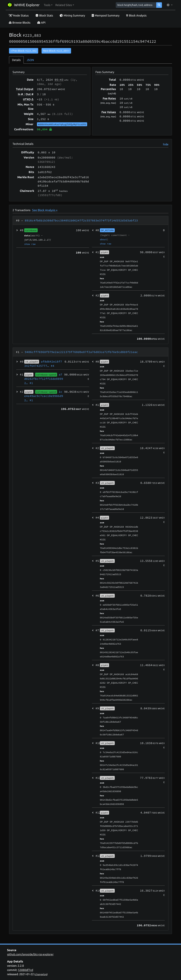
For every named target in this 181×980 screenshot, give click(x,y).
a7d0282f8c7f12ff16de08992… (44, 379)
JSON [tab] (30, 60)
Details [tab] (16, 60)
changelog (41, 974)
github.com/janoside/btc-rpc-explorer (30, 954)
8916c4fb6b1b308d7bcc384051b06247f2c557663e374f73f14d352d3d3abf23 (81, 220)
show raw (30, 244)
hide (166, 144)
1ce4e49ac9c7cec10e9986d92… (44, 396)
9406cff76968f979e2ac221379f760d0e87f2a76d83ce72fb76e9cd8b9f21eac (81, 352)
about (103, 239)
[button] (48, 5)
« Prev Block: (24, 51)
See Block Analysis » (45, 210)
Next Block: (56, 51)
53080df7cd (26, 970)
